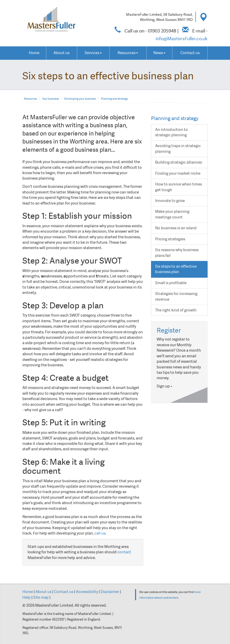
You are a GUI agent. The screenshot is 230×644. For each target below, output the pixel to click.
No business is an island (176, 228)
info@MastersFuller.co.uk (182, 39)
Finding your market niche (178, 173)
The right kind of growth (176, 310)
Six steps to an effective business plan (176, 269)
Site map (41, 597)
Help (26, 597)
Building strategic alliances (179, 162)
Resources (128, 53)
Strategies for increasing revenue (176, 296)
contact (124, 552)
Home (34, 53)
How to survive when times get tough (179, 187)
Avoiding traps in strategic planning (178, 149)
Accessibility (87, 592)
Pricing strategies (170, 239)
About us (61, 53)
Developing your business (80, 99)
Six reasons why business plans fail (177, 253)
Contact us (190, 53)
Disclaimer (110, 592)
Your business (51, 99)
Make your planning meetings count (172, 214)
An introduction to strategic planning (171, 132)
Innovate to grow (170, 201)
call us (100, 533)
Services (93, 53)
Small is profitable (171, 283)
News (159, 53)
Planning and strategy (114, 99)
